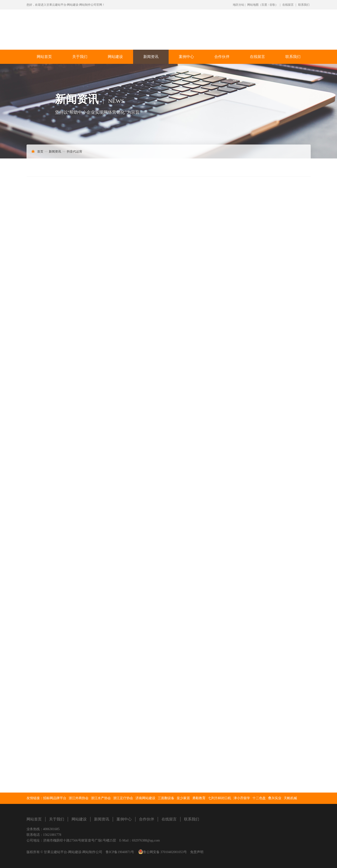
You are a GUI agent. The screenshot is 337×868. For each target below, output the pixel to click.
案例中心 (186, 57)
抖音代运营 (74, 151)
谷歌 (272, 5)
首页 (40, 151)
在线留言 (288, 5)
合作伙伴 (222, 57)
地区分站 (238, 5)
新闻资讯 (151, 57)
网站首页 (44, 57)
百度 (264, 5)
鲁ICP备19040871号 (120, 852)
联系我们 (304, 5)
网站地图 (253, 5)
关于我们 (80, 57)
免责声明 (197, 852)
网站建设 (115, 57)
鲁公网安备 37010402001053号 (165, 852)
